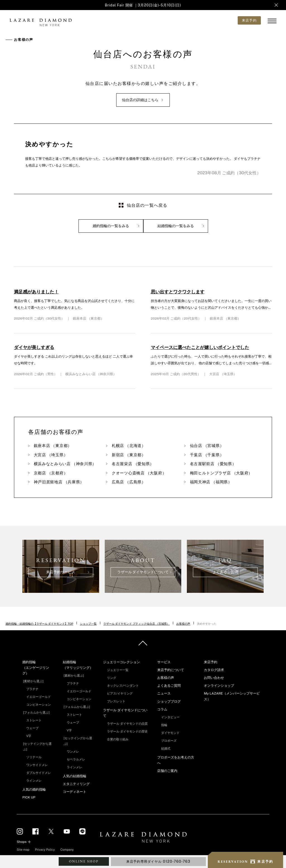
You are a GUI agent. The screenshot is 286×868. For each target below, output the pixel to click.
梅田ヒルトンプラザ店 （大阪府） (221, 473)
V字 (29, 736)
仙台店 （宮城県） (207, 446)
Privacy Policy (45, 850)
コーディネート (75, 792)
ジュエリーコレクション (121, 662)
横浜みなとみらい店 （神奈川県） (65, 464)
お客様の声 (183, 624)
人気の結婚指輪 (75, 776)
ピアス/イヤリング (120, 693)
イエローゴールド (39, 697)
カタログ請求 (214, 670)
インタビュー (170, 717)
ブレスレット (116, 701)
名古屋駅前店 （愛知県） (213, 464)
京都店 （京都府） (51, 473)
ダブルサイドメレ (39, 773)
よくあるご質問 (169, 686)
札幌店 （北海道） (129, 446)
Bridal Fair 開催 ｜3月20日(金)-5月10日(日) (143, 5)
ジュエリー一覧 (118, 670)
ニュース (164, 693)
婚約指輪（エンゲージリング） (36, 668)
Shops (22, 842)
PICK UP (29, 797)
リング (112, 678)
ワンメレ (73, 752)
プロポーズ (169, 741)
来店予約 (211, 662)
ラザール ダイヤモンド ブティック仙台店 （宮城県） (136, 624)
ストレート (34, 720)
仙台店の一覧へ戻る (147, 205)
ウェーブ (32, 728)
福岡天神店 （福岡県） (211, 482)
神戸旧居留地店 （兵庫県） (59, 482)
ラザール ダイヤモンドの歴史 (127, 731)
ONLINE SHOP (84, 861)
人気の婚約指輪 (34, 789)
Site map (23, 850)
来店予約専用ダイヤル (158, 861)
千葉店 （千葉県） (207, 455)
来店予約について (171, 670)
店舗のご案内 (167, 771)
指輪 (164, 725)
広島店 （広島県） (129, 482)
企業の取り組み (118, 739)
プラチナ (32, 689)
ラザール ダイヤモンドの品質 (127, 724)
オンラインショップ (219, 686)
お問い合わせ (214, 678)
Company (67, 850)
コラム (162, 709)
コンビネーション (39, 705)
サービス (164, 662)
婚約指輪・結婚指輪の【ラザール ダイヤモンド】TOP (39, 624)
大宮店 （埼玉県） (51, 455)
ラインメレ (34, 781)
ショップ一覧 (88, 624)
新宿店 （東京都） (129, 455)
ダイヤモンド (170, 733)
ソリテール (34, 757)
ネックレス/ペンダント (123, 686)
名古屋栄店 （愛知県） (133, 464)
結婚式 (166, 748)
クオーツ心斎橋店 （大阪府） (139, 473)
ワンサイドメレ (37, 765)
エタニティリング (76, 784)
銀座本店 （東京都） (53, 446)
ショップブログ (169, 701)
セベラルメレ (76, 759)
